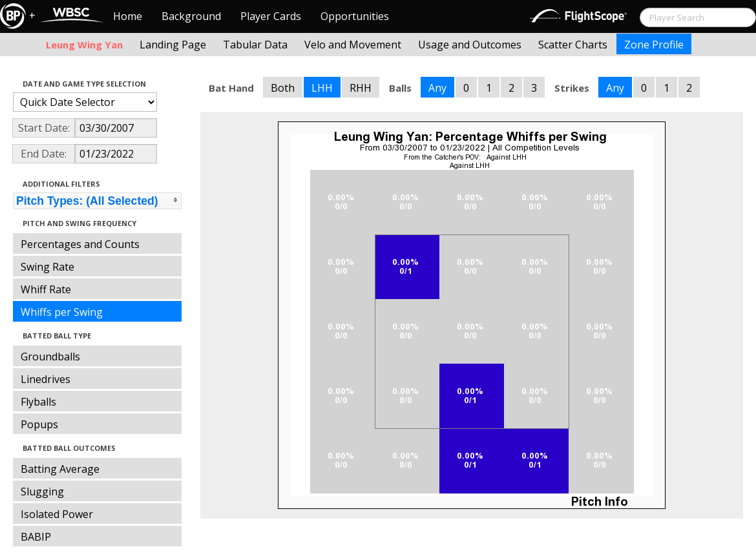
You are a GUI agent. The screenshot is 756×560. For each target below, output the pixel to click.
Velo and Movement (353, 45)
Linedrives (46, 379)
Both (283, 88)
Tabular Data (255, 45)
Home (128, 16)
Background (191, 16)
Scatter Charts (573, 45)
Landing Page (173, 45)
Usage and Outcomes (470, 45)
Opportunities (355, 16)
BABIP (36, 537)
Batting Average (60, 469)
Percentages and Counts (80, 244)
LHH (322, 88)
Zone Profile (654, 45)
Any (437, 88)
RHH (361, 88)
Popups (39, 424)
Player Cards (271, 16)
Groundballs (50, 357)
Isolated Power (57, 514)
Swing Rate (47, 267)
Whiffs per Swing (62, 312)
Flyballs (38, 402)
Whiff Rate (46, 289)
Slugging (42, 492)
